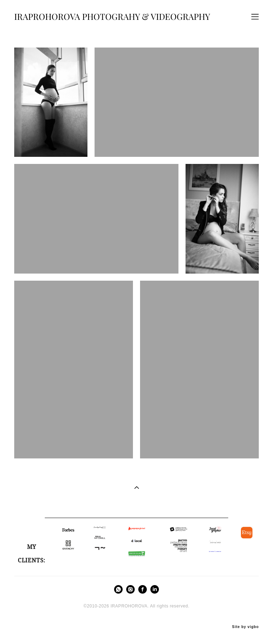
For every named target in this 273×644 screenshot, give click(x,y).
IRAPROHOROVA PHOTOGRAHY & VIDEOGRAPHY (112, 17)
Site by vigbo (245, 627)
